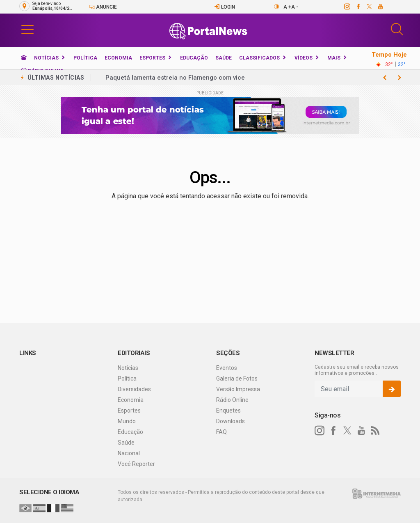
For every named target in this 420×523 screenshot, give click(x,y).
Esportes (152, 58)
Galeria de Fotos (237, 378)
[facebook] (358, 7)
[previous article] (399, 78)
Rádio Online (232, 400)
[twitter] (369, 7)
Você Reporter (136, 464)
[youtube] (380, 7)
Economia (118, 58)
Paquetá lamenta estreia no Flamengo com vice (175, 78)
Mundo (127, 421)
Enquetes (228, 411)
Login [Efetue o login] (225, 7)
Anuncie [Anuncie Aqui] (103, 7)
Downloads (231, 421)
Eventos (227, 368)
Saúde (224, 58)
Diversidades (134, 389)
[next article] (385, 78)
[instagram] (347, 7)
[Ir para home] (24, 58)
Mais (334, 58)
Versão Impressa (238, 389)
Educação (194, 58)
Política (85, 58)
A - (295, 7)
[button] (27, 29)
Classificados (259, 58)
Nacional (129, 453)
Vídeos (304, 58)
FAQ (221, 432)
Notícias (46, 58)
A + (287, 7)
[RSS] (375, 431)
